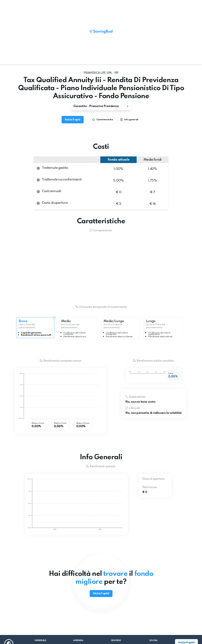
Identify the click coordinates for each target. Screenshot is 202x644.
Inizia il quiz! (101, 593)
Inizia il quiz (73, 120)
